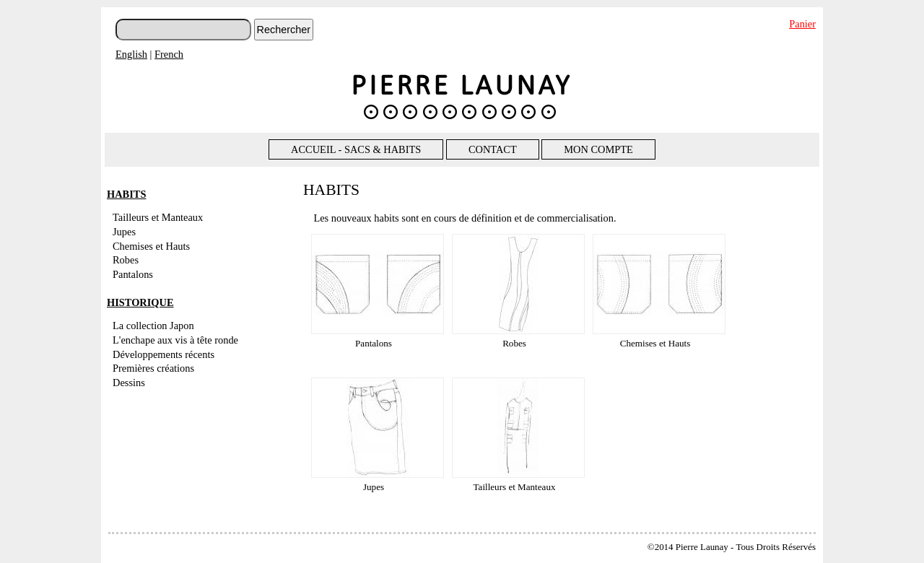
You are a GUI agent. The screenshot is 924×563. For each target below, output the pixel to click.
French (169, 54)
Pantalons (133, 274)
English (131, 54)
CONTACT (493, 149)
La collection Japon (153, 326)
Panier (802, 24)
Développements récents (164, 354)
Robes (126, 260)
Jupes (124, 232)
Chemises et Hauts (151, 246)
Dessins (129, 383)
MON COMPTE (598, 149)
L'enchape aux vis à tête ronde (175, 340)
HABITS (126, 194)
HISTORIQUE (140, 302)
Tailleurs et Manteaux (158, 217)
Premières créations (153, 368)
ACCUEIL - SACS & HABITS (356, 149)
